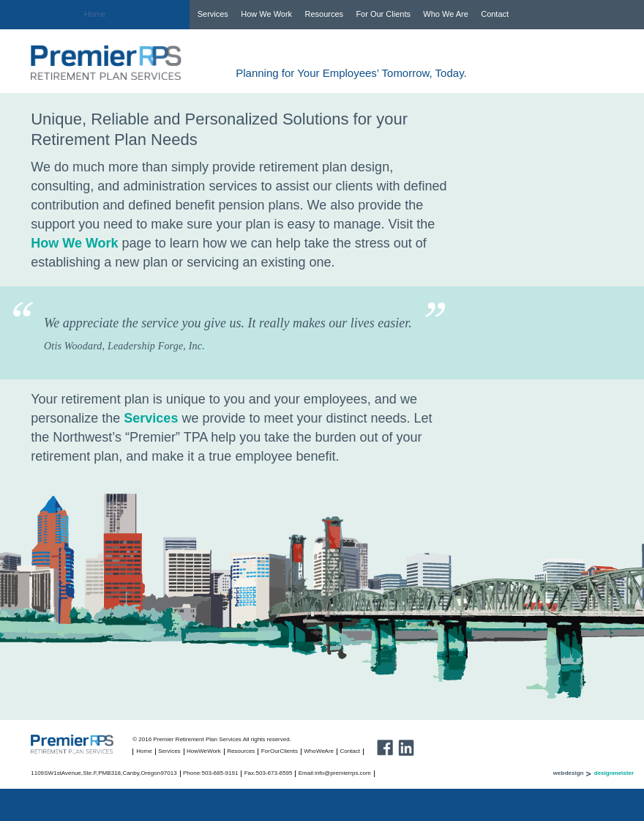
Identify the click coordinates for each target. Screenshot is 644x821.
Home (95, 14)
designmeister (614, 773)
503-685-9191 (220, 773)
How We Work (266, 14)
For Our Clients (383, 14)
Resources (324, 14)
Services (213, 14)
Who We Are (446, 14)
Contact (495, 14)
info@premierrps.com (343, 773)
